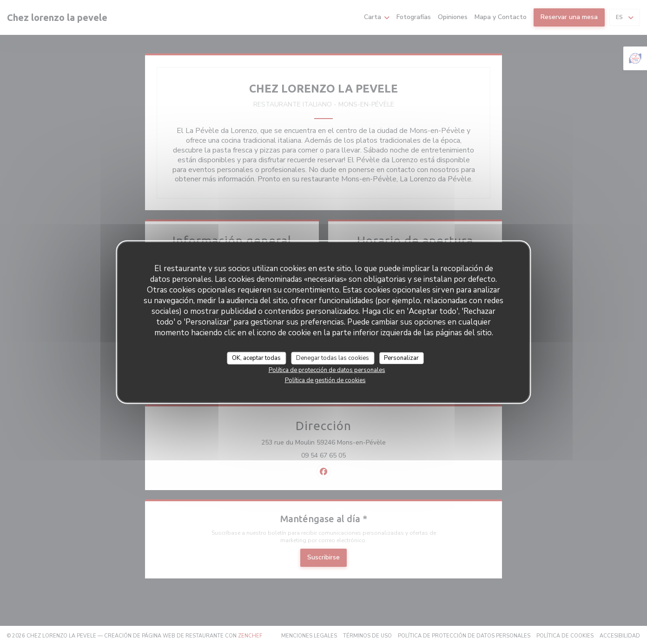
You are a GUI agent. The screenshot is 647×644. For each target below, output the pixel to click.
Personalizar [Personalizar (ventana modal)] (401, 358)
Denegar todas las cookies (333, 358)
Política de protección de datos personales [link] (327, 370)
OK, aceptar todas (256, 358)
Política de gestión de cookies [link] (325, 380)
